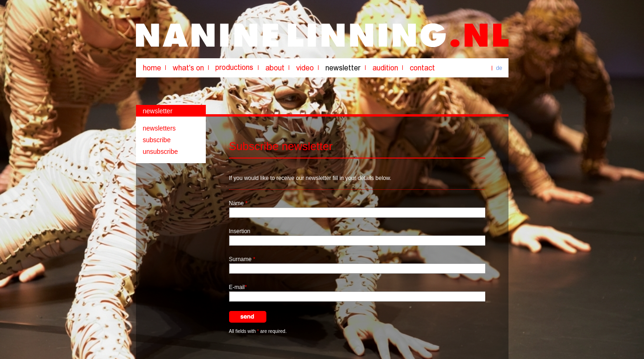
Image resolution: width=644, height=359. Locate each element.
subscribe (157, 140)
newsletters (159, 128)
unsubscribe (161, 152)
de (499, 68)
